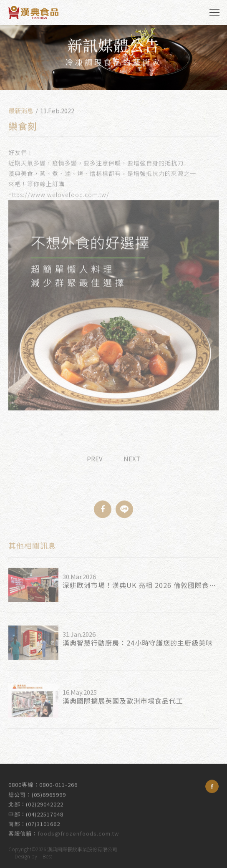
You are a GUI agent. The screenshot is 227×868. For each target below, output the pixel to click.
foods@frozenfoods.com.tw (78, 830)
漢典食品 (33, 13)
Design (22, 855)
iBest (47, 855)
